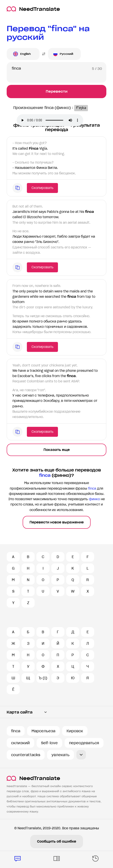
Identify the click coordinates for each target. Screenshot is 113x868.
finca (16, 731)
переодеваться (84, 743)
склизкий (20, 743)
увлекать (60, 755)
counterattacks (26, 755)
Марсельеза (43, 731)
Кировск (75, 731)
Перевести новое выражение (57, 522)
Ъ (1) (43, 678)
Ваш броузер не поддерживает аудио (50, 120)
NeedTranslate (33, 9)
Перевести (57, 91)
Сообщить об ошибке (57, 841)
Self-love (49, 743)
